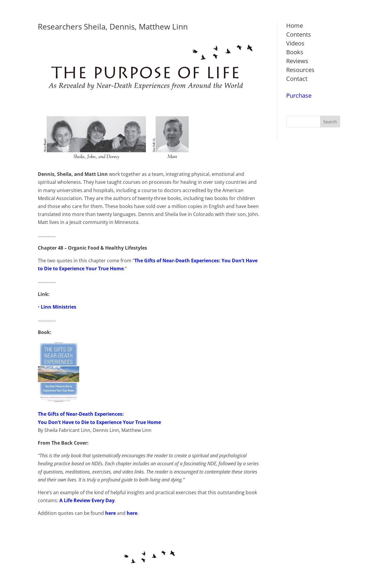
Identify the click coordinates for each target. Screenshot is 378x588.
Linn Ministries (58, 307)
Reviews (297, 61)
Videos (295, 43)
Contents (299, 34)
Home (295, 26)
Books (295, 52)
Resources (300, 70)
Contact (297, 79)
